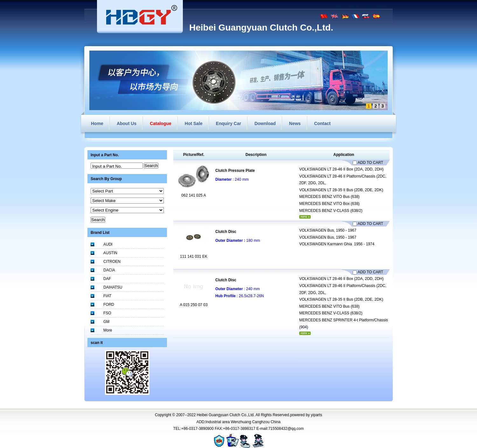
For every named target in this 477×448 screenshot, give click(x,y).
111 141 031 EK (194, 256)
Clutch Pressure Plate (235, 171)
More (108, 330)
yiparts (317, 415)
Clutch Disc (226, 232)
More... (305, 217)
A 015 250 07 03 (194, 305)
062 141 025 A (194, 195)
